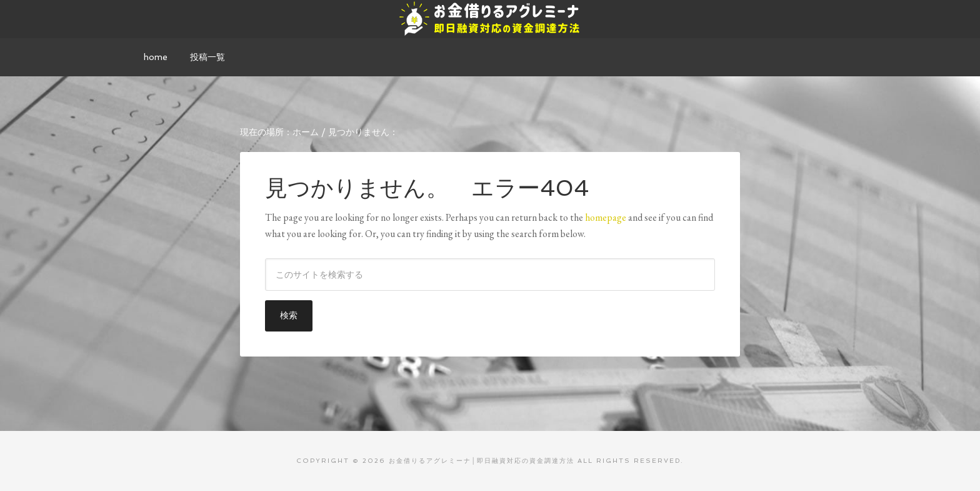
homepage (606, 217)
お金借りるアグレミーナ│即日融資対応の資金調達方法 (490, 19)
